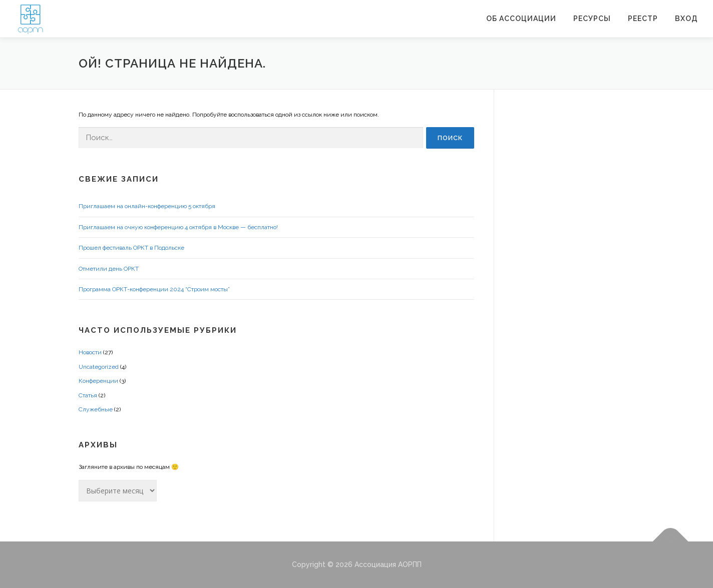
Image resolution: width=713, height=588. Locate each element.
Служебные (96, 409)
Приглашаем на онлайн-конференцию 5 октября (147, 206)
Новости (90, 352)
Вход (686, 19)
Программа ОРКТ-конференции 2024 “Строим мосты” (154, 289)
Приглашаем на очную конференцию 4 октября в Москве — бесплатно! (178, 227)
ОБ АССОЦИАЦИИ (521, 19)
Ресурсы (592, 19)
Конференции (98, 381)
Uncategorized (99, 367)
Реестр (643, 19)
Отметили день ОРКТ (109, 269)
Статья (88, 395)
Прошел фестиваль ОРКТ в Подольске (131, 248)
